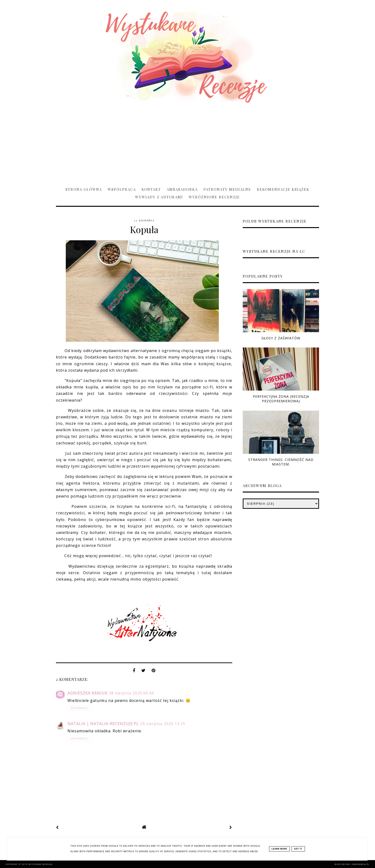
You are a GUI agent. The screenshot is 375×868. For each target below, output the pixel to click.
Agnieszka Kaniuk (87, 693)
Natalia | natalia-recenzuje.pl (103, 724)
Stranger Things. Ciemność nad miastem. (281, 462)
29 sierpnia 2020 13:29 (163, 724)
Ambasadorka (182, 189)
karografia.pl (361, 864)
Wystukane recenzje (41, 864)
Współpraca (122, 189)
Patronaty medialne (227, 189)
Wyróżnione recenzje (214, 197)
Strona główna (84, 189)
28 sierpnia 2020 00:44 (131, 693)
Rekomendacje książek (283, 189)
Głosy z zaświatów (281, 338)
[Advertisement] (187, 143)
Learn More (279, 849)
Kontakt (151, 189)
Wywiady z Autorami (159, 197)
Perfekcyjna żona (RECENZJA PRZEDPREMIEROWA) (281, 399)
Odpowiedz (79, 708)
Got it (298, 849)
